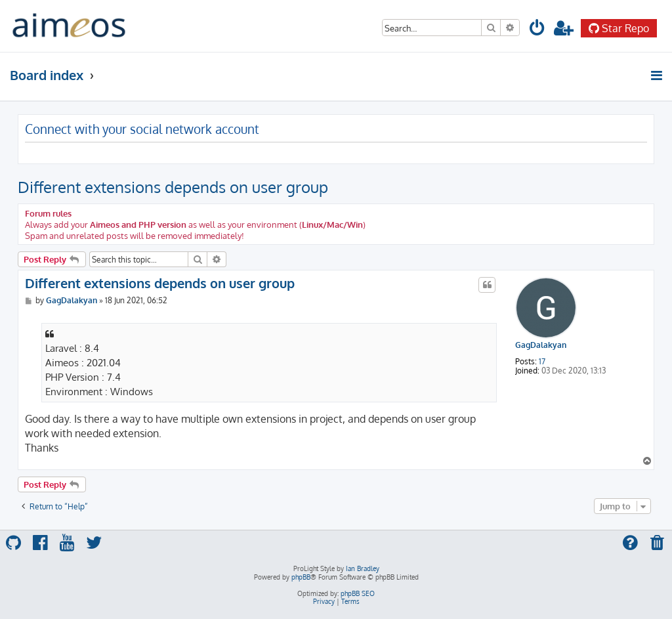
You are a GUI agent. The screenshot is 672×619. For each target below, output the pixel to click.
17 (542, 362)
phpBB (301, 577)
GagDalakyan (541, 345)
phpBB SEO (358, 593)
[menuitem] (537, 30)
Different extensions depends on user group (173, 187)
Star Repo (619, 28)
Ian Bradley (363, 568)
